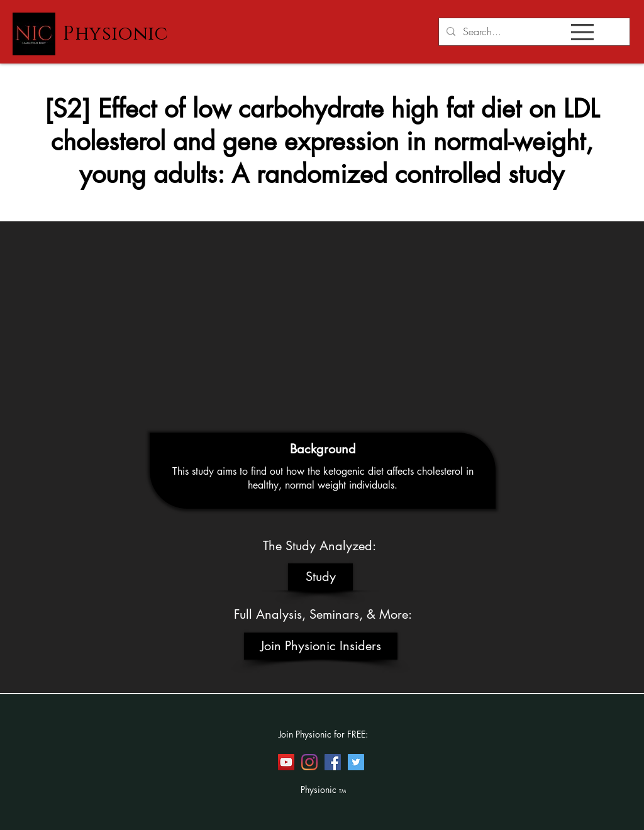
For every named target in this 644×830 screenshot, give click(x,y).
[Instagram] (309, 762)
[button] (582, 32)
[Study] (320, 577)
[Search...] (533, 32)
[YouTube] (286, 762)
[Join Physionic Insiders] (321, 646)
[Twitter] (356, 762)
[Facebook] (333, 762)
